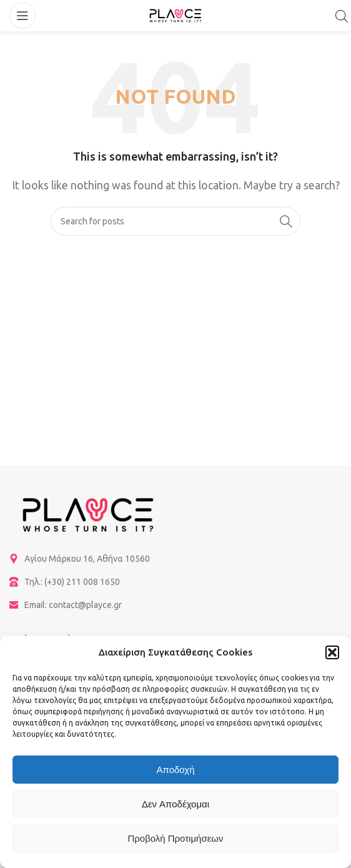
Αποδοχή (176, 770)
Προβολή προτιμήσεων (175, 838)
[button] (332, 652)
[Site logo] (175, 14)
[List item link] (175, 559)
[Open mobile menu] (22, 16)
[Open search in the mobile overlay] (342, 16)
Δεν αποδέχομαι (175, 804)
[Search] (175, 221)
